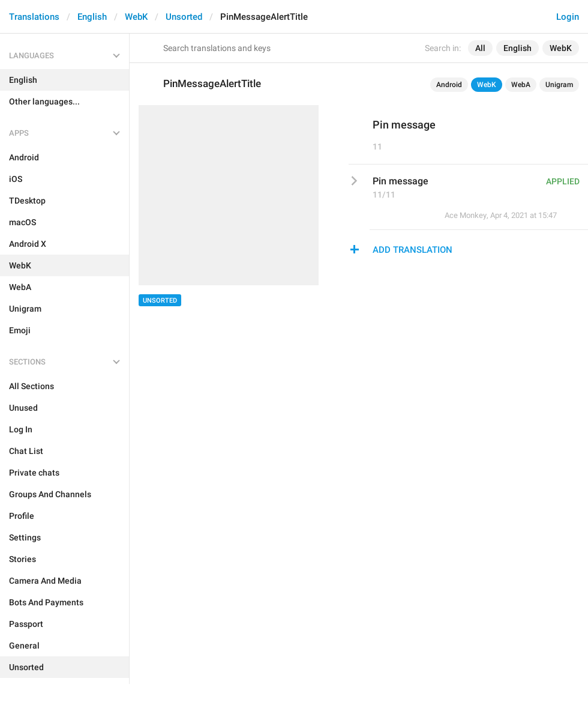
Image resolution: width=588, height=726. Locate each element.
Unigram (559, 85)
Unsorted (184, 17)
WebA (521, 85)
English (92, 17)
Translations (34, 17)
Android (449, 85)
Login (568, 17)
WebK (136, 17)
